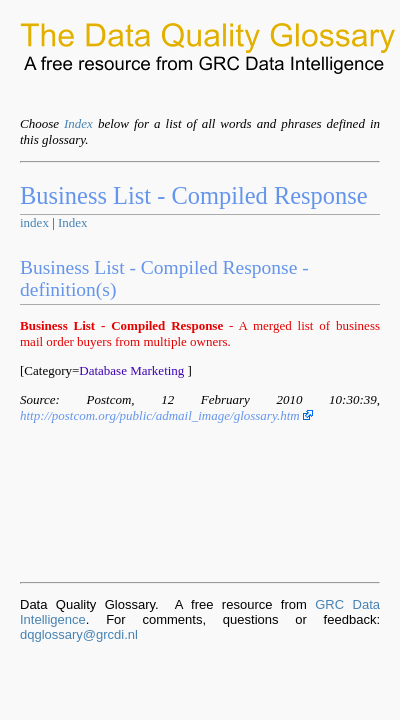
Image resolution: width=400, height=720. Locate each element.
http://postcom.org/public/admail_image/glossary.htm (166, 415)
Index (78, 123)
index (34, 222)
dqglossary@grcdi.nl (79, 634)
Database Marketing (131, 370)
